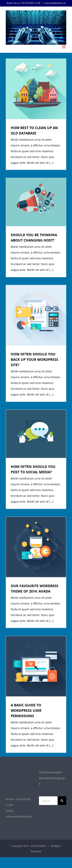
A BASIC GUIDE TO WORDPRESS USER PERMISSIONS (26, 710)
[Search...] (48, 801)
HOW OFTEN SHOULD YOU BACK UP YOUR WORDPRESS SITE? (34, 359)
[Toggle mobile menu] (64, 47)
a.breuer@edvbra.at (55, 3)
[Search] (62, 801)
